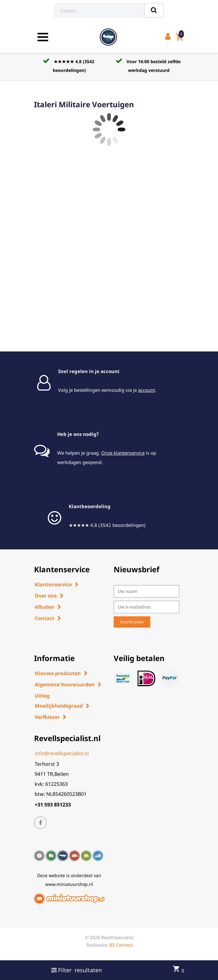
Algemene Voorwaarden (65, 684)
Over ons (46, 596)
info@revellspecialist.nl (62, 753)
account (146, 390)
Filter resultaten (77, 970)
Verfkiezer (47, 717)
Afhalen (45, 607)
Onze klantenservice (123, 453)
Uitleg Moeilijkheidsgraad (59, 701)
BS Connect (121, 945)
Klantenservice (53, 584)
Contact (45, 618)
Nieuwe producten (58, 673)
